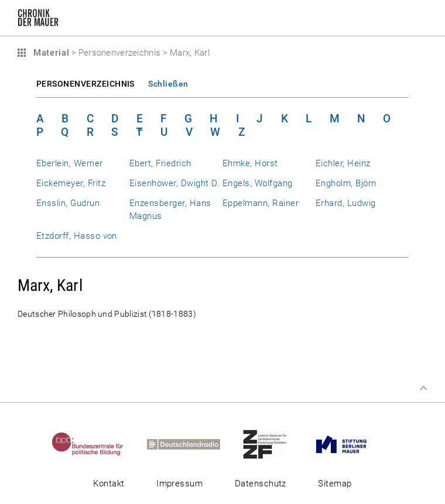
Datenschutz (261, 484)
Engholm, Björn (346, 183)
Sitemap (335, 484)
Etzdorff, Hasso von (77, 236)
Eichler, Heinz (343, 163)
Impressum (179, 484)
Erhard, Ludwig (346, 203)
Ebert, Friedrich (160, 163)
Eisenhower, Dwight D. (174, 183)
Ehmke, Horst (250, 163)
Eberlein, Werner (70, 163)
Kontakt (109, 484)
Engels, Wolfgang (258, 183)
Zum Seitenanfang (423, 388)
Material (50, 53)
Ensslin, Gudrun (68, 203)
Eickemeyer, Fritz (71, 183)
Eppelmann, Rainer (261, 203)
